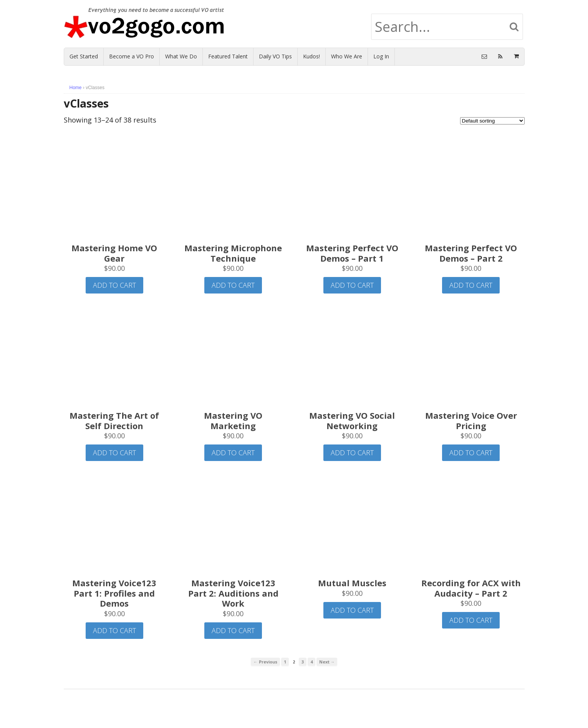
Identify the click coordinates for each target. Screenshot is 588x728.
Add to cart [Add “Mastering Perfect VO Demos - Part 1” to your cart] (352, 285)
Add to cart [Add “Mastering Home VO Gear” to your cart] (114, 285)
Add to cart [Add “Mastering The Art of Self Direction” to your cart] (114, 453)
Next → (327, 662)
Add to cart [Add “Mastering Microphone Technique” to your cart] (233, 285)
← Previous (265, 662)
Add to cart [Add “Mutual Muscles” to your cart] (352, 610)
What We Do (181, 56)
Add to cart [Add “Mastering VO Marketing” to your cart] (233, 453)
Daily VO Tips (275, 56)
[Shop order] (492, 121)
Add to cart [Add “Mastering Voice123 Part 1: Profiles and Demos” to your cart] (114, 630)
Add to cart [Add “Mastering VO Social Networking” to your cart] (352, 453)
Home (76, 88)
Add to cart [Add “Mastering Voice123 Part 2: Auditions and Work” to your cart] (233, 630)
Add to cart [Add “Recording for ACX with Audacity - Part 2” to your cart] (471, 620)
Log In (381, 56)
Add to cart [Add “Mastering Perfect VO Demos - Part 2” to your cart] (471, 285)
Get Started (84, 56)
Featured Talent (228, 56)
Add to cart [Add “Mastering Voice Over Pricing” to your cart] (471, 453)
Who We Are (347, 56)
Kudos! (311, 56)
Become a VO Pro (132, 56)
